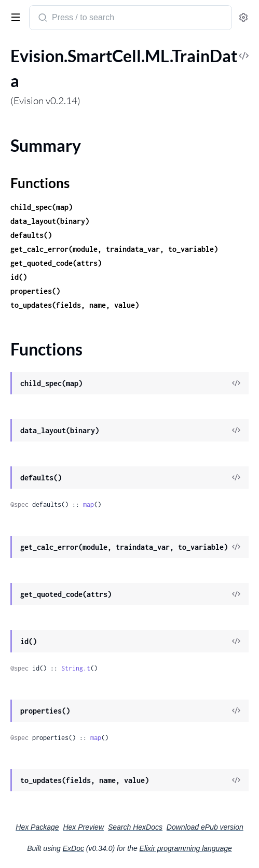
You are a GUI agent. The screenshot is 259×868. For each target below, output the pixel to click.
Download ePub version (205, 827)
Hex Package (37, 827)
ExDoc (73, 848)
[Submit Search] (42, 19)
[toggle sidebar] (13, 17)
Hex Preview (83, 827)
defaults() (31, 235)
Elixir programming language (186, 848)
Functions (40, 183)
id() (19, 277)
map (88, 504)
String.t (76, 668)
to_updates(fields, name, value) (75, 305)
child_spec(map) (42, 207)
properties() (35, 291)
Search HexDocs (135, 827)
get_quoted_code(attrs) (56, 263)
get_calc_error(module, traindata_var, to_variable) (114, 249)
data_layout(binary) (50, 221)
